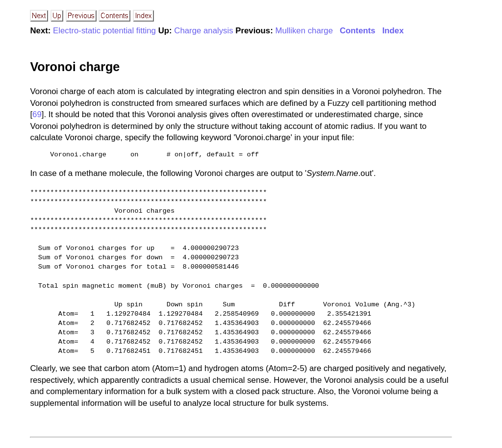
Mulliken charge (304, 31)
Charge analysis (203, 31)
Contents (358, 31)
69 (37, 114)
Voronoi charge (75, 67)
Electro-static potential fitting (104, 31)
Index (393, 31)
